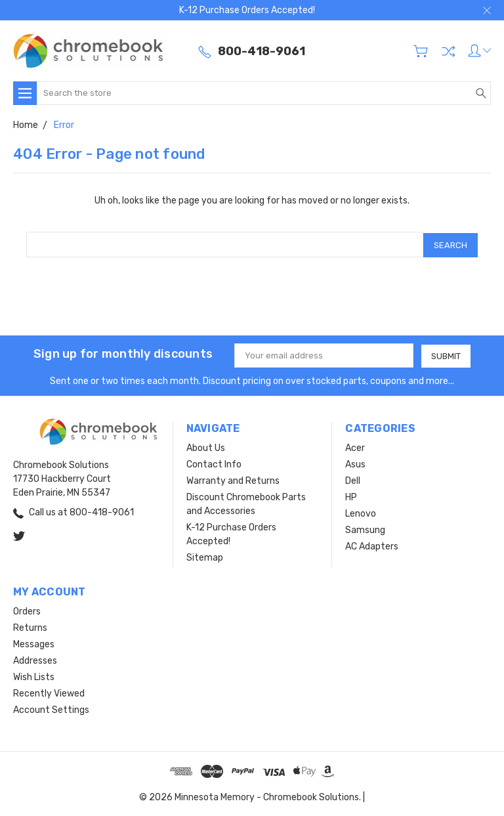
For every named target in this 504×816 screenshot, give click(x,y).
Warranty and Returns (233, 480)
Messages (34, 643)
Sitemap (205, 556)
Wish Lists (34, 676)
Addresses (35, 659)
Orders (27, 610)
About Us (206, 447)
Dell (353, 480)
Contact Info (214, 463)
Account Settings (51, 709)
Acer (355, 447)
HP (351, 496)
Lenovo (361, 512)
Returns (30, 627)
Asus (355, 463)
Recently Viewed (49, 692)
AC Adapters (372, 545)
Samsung (365, 529)
